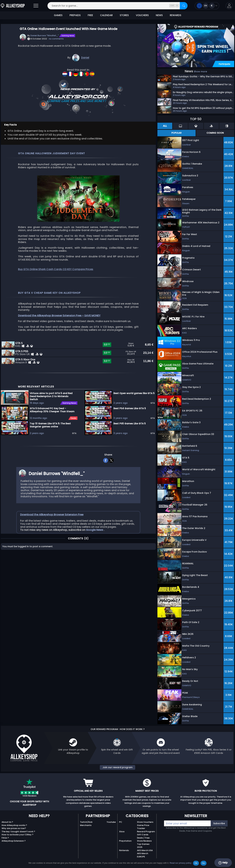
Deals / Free (143, 838)
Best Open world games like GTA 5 (134, 417)
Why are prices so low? (14, 828)
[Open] (36, 6)
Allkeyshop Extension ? (14, 841)
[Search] (184, 6)
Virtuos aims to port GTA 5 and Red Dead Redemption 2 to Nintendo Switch (51, 420)
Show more (200, 72)
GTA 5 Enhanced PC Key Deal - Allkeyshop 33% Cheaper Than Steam (52, 434)
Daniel (85, 58)
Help (223, 863)
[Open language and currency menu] (207, 6)
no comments (56, 39)
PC (121, 822)
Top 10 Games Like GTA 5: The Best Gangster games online (50, 449)
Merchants (86, 825)
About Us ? (7, 822)
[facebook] (106, 484)
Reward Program (146, 832)
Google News (95, 554)
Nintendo (124, 850)
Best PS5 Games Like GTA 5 (130, 447)
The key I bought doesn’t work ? (18, 832)
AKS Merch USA (145, 850)
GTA (74, 457)
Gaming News (68, 36)
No (204, 863)
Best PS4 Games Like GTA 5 (130, 432)
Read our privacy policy (181, 863)
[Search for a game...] (117, 6)
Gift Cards (143, 835)
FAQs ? (5, 838)
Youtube (111, 822)
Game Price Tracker (143, 827)
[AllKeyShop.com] (13, 6)
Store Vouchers (145, 822)
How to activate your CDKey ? (17, 835)
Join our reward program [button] (117, 767)
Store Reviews (144, 841)
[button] (229, 6)
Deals (73, 442)
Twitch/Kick (86, 822)
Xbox (122, 832)
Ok (196, 863)
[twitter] (111, 484)
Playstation (125, 841)
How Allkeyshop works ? (14, 825)
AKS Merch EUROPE (143, 855)
